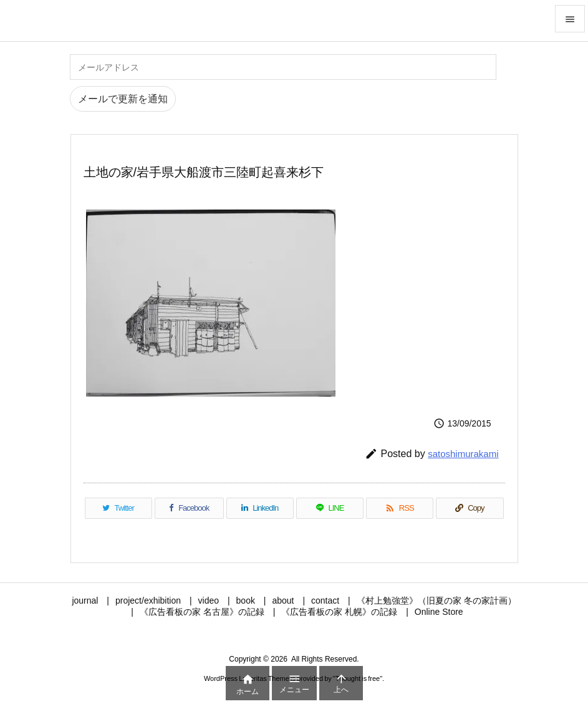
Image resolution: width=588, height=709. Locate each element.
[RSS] (400, 508)
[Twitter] (118, 508)
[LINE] (330, 508)
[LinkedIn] (260, 508)
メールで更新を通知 (123, 99)
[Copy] (470, 508)
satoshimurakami (463, 454)
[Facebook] (189, 508)
